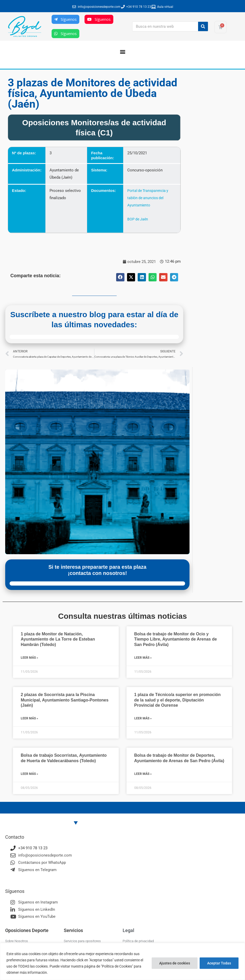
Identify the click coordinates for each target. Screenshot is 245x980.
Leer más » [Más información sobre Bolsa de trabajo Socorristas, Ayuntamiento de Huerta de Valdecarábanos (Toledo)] (29, 774)
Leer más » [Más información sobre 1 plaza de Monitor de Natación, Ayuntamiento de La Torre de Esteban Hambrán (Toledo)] (29, 658)
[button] (122, 51)
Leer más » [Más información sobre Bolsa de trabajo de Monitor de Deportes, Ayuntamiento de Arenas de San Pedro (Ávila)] (143, 774)
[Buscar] (203, 26)
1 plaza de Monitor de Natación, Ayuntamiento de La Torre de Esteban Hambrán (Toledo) (58, 639)
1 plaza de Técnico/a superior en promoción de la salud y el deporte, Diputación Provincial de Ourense (177, 700)
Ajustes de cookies (175, 963)
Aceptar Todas (219, 963)
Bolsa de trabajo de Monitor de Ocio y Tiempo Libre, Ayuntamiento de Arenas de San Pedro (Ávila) (176, 639)
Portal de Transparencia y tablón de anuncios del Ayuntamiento (148, 198)
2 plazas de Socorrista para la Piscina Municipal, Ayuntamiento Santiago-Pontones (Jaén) (65, 700)
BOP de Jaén (137, 219)
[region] (122, 961)
